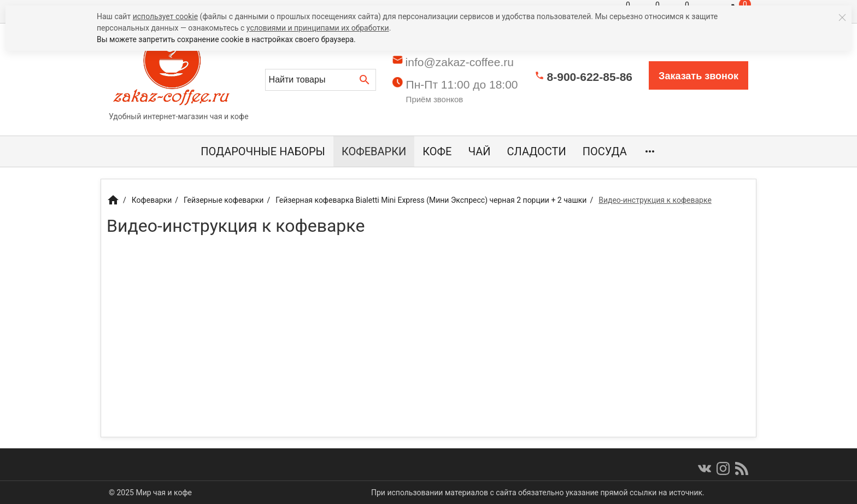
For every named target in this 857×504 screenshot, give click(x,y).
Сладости (537, 151)
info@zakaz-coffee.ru (460, 62)
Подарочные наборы (263, 151)
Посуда (605, 151)
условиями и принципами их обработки (318, 28)
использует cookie (165, 16)
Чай (479, 151)
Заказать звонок (698, 76)
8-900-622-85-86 (590, 77)
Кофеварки (374, 151)
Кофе (437, 151)
